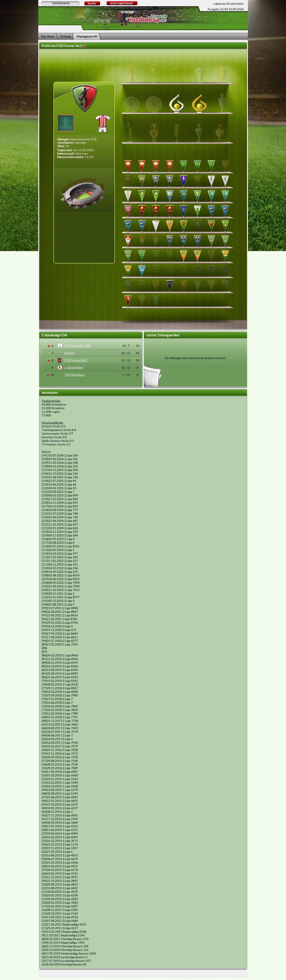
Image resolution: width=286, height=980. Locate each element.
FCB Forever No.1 (76, 360)
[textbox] (60, 3)
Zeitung (65, 36)
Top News (47, 36)
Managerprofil (87, 36)
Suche (92, 3)
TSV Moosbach (74, 375)
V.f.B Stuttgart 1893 (78, 346)
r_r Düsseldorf (74, 367)
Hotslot (69, 353)
